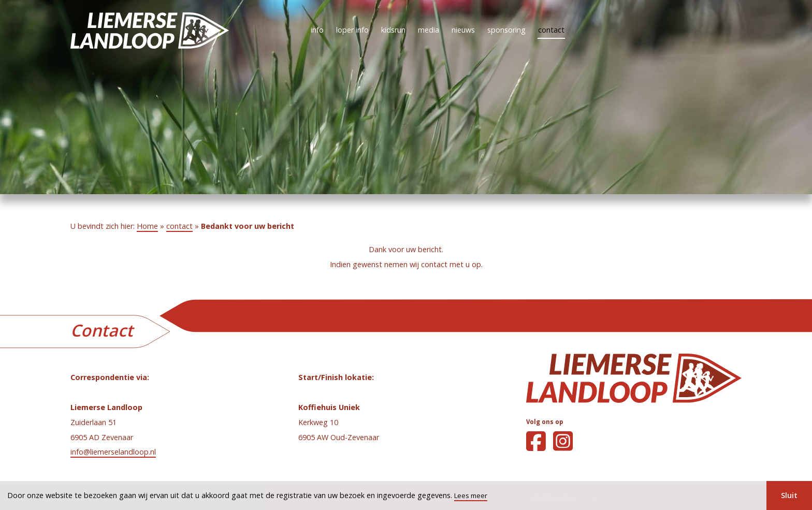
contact (551, 30)
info (317, 30)
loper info (352, 30)
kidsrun (393, 30)
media (429, 30)
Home (147, 226)
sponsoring (506, 30)
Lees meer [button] (471, 496)
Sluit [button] (789, 495)
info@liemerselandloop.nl (113, 452)
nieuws (463, 30)
